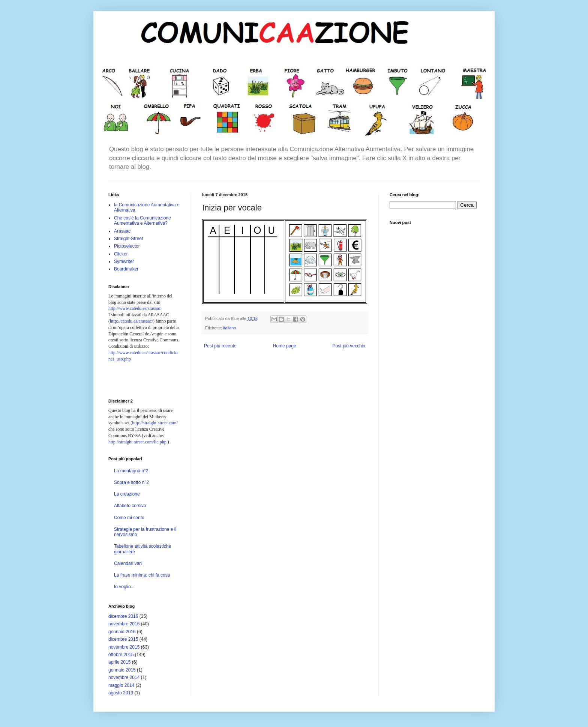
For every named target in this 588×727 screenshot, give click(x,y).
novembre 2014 (124, 677)
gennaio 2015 (122, 670)
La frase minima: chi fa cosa (142, 575)
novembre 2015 (124, 647)
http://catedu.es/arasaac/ (131, 321)
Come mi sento (129, 518)
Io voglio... (124, 587)
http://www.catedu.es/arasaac (135, 308)
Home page (285, 346)
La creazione (127, 494)
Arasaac (122, 231)
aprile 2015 (119, 662)
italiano (229, 328)
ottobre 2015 (121, 655)
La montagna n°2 (131, 471)
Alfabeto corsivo (130, 506)
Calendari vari (128, 563)
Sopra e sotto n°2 (131, 482)
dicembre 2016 (123, 616)
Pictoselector (127, 246)
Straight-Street (128, 239)
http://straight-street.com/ (155, 423)
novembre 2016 (124, 624)
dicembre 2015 (123, 639)
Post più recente (220, 346)
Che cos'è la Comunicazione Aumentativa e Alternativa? (142, 221)
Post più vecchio (349, 346)
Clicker (121, 254)
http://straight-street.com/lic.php (137, 442)
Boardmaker (126, 269)
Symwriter (124, 261)
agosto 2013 (121, 693)
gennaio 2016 (122, 632)
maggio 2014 (121, 685)
